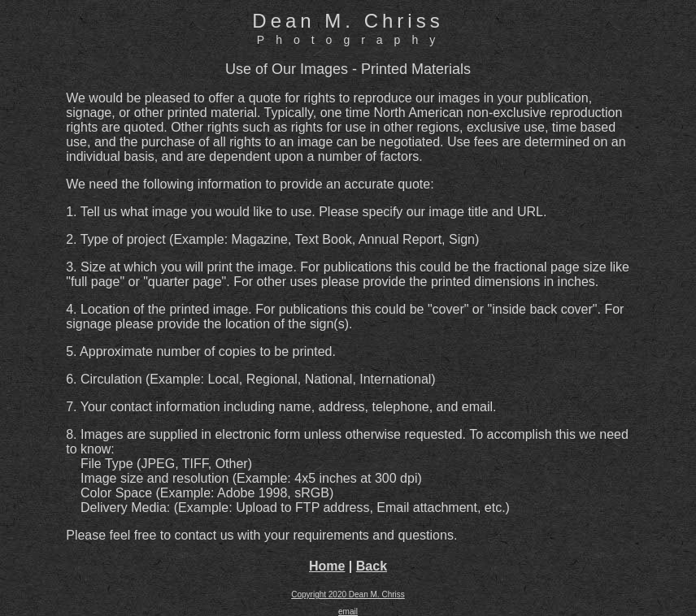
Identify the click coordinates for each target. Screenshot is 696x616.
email (348, 612)
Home (327, 566)
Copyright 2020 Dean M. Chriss (348, 594)
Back (372, 566)
